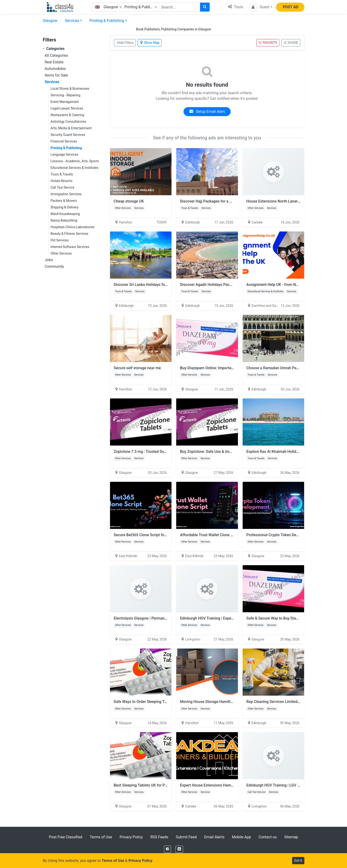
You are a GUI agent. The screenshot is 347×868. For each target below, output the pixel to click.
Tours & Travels (62, 174)
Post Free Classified (66, 837)
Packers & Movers (64, 201)
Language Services (65, 154)
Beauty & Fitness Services (69, 234)
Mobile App (242, 837)
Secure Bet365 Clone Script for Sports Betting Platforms (161, 535)
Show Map (150, 43)
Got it (298, 860)
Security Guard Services (68, 135)
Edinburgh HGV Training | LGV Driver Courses (284, 785)
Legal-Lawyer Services (67, 108)
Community (54, 266)
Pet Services (60, 240)
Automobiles (55, 69)
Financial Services (64, 141)
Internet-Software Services (70, 247)
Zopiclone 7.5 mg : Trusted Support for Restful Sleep (158, 452)
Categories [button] (54, 49)
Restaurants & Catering (67, 115)
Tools (236, 7)
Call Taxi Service (63, 187)
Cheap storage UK (129, 201)
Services (72, 21)
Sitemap (291, 837)
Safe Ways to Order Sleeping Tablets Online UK (153, 702)
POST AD (291, 7)
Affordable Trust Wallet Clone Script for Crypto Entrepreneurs (231, 535)
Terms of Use (101, 837)
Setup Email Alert (207, 112)
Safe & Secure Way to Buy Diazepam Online (283, 618)
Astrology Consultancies (68, 122)
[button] (261, 7)
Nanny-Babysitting (64, 220)
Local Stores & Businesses (70, 89)
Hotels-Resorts (62, 181)
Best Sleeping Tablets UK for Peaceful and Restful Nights (162, 785)
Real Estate (54, 62)
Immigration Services (66, 194)
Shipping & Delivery (65, 207)
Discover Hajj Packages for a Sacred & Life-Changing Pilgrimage (234, 201)
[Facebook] (167, 849)
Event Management (65, 102)
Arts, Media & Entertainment (71, 128)
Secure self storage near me (137, 368)
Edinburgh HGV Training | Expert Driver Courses (220, 618)
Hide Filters (125, 43)
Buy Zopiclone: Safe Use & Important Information (221, 452)
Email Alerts (214, 837)
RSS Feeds (159, 837)
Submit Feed (186, 837)
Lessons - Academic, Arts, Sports (75, 161)
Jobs (49, 260)
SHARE (291, 43)
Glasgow (50, 21)
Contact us (267, 837)
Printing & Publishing (107, 21)
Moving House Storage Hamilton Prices (213, 702)
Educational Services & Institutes (75, 168)
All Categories (56, 55)
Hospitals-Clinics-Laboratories (73, 227)
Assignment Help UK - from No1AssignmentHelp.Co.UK (293, 285)
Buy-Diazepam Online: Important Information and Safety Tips (231, 368)
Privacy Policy (131, 837)
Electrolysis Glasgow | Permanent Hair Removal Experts (161, 618)
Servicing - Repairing (66, 95)
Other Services (61, 253)
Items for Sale (56, 75)
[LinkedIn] (179, 849)
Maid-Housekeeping (65, 214)
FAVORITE (268, 43)
